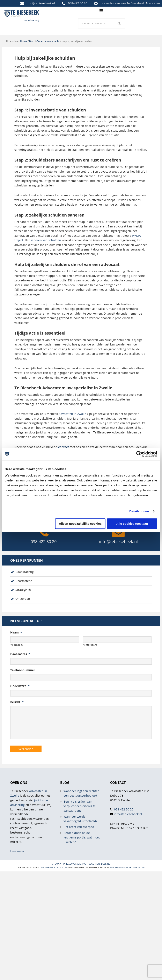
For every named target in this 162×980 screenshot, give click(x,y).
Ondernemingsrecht (48, 41)
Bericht (17, 702)
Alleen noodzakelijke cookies (80, 524)
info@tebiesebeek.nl (41, 3)
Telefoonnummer (23, 670)
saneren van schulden (46, 240)
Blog (32, 41)
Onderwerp (20, 686)
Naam (16, 632)
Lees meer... (19, 851)
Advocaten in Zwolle (72, 414)
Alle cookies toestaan (132, 524)
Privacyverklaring (75, 864)
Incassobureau (110, 3)
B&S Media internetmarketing (128, 867)
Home (24, 41)
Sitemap (56, 864)
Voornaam (17, 645)
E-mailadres (20, 654)
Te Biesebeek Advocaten (53, 867)
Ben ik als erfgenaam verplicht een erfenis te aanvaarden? (80, 806)
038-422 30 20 (78, 3)
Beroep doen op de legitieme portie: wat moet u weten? (82, 837)
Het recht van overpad (79, 827)
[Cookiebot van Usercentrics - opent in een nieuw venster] (139, 454)
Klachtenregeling (99, 864)
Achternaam (90, 645)
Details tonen (139, 511)
